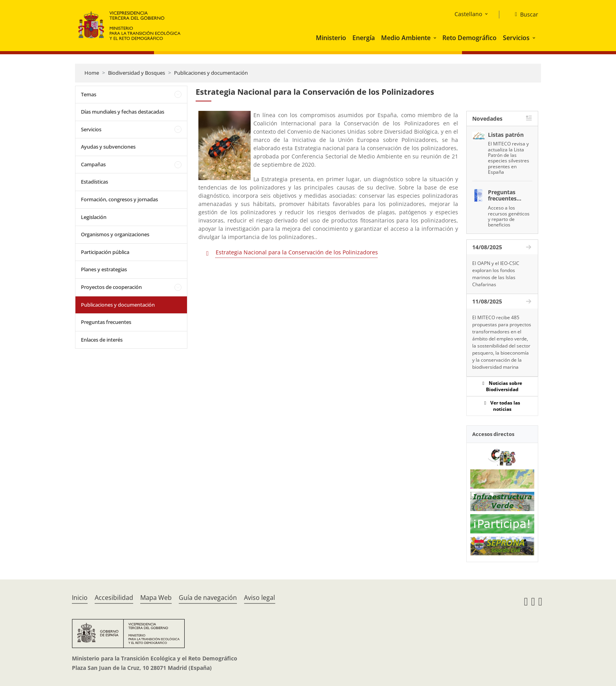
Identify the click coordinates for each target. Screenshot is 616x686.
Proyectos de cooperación (111, 287)
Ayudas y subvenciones (108, 147)
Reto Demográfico (469, 38)
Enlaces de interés (102, 340)
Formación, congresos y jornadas (119, 199)
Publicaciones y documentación (211, 73)
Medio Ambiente (406, 38)
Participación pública (105, 252)
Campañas (93, 164)
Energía (364, 38)
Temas (89, 94)
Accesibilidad (114, 598)
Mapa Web (156, 598)
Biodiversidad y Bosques (137, 73)
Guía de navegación (208, 598)
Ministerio (331, 38)
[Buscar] (523, 15)
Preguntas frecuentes (106, 322)
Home (92, 73)
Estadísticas (94, 182)
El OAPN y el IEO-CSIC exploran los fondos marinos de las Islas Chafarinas (496, 274)
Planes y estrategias (104, 269)
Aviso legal (259, 598)
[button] (436, 38)
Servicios (516, 38)
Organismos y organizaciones (115, 234)
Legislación (94, 217)
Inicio (80, 598)
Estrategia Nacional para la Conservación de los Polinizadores (297, 252)
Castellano (468, 14)
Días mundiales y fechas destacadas (123, 112)
